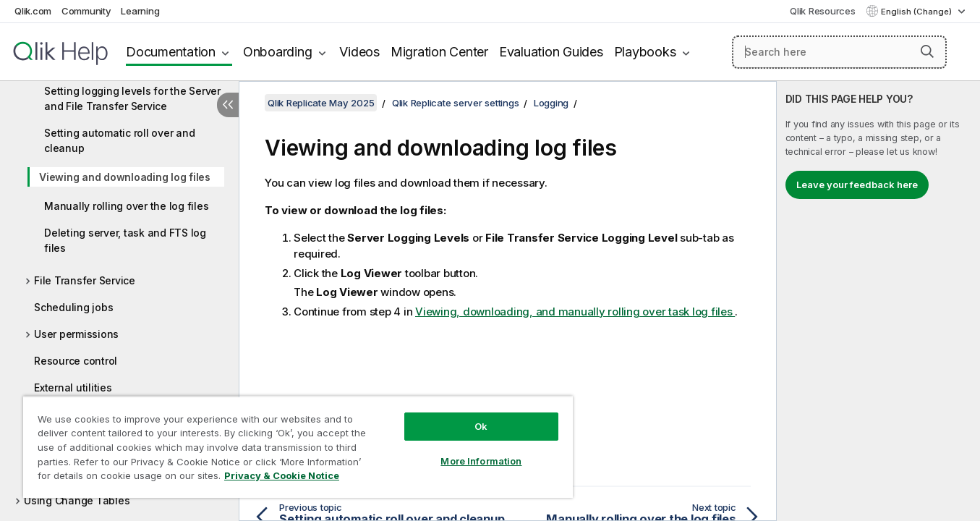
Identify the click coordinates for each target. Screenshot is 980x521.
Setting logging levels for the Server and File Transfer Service (132, 98)
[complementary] (878, 301)
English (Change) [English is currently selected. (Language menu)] (917, 12)
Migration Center (439, 52)
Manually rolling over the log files (126, 206)
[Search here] (839, 52)
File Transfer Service (85, 280)
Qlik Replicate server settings (456, 103)
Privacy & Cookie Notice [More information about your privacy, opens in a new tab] (282, 475)
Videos (359, 52)
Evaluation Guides (551, 52)
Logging (551, 103)
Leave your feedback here (857, 185)
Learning (140, 11)
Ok (481, 426)
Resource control (76, 361)
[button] (927, 51)
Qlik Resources (823, 11)
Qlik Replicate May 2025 (321, 103)
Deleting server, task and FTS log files (125, 240)
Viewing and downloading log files (125, 177)
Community (86, 11)
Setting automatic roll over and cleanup (119, 140)
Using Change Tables (77, 500)
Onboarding (278, 52)
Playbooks (645, 52)
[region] (298, 447)
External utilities (73, 387)
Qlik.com (33, 11)
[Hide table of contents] (228, 105)
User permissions (76, 334)
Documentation (171, 52)
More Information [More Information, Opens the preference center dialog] (481, 461)
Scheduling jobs (73, 307)
